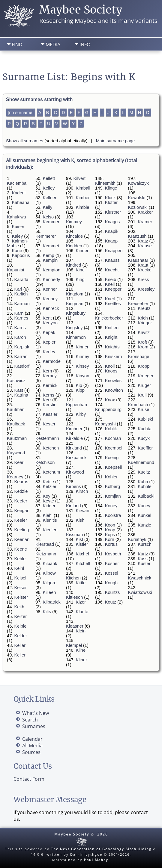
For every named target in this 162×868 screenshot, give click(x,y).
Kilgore (49, 583)
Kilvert (79, 178)
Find (17, 45)
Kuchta (145, 429)
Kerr (47, 400)
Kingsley (74, 328)
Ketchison (45, 462)
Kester (49, 424)
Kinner (82, 347)
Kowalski (137, 198)
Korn (110, 539)
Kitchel (82, 554)
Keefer (21, 501)
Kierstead (45, 544)
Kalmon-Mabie (18, 243)
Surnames (34, 726)
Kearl (19, 462)
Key (46, 496)
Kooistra (113, 515)
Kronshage (139, 357)
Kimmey (74, 222)
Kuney (144, 506)
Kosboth (113, 554)
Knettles (113, 304)
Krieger (145, 323)
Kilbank (50, 564)
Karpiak (22, 347)
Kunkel (144, 515)
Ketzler (49, 487)
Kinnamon (76, 337)
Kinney (83, 357)
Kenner (50, 289)
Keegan (22, 511)
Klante (82, 612)
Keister (21, 597)
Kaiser (18, 227)
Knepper (113, 289)
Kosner (112, 564)
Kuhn (143, 482)
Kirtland (73, 506)
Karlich (21, 294)
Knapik (112, 231)
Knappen (114, 251)
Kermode (51, 361)
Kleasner (75, 626)
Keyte (48, 501)
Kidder (49, 506)
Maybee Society (81, 10)
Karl (18, 289)
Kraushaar (138, 260)
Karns (20, 328)
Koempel (114, 448)
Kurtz (143, 554)
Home (16, 60)
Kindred (74, 265)
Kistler (82, 544)
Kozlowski (138, 207)
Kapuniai (15, 270)
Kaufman (16, 409)
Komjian (113, 496)
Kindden (74, 246)
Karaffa (21, 280)
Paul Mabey (96, 860)
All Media (32, 746)
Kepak (49, 332)
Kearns (21, 482)
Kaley (17, 236)
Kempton (51, 270)
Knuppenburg (108, 409)
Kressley (146, 289)
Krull (142, 395)
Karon (20, 337)
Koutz (111, 602)
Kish (80, 520)
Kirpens (73, 487)
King (80, 280)
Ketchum (51, 472)
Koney (111, 506)
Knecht (112, 270)
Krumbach (138, 405)
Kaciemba (17, 183)
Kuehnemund (141, 462)
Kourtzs (112, 592)
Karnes (21, 318)
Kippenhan (76, 405)
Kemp (48, 255)
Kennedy (51, 280)
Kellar (20, 645)
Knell (110, 284)
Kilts (47, 612)
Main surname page (115, 141)
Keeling (22, 530)
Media (53, 45)
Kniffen (112, 328)
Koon (110, 525)
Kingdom (75, 294)
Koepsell (113, 467)
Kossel (112, 573)
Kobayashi (105, 424)
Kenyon (50, 323)
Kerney (49, 376)
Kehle (20, 559)
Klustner (113, 212)
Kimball (83, 188)
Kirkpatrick (76, 458)
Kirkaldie (74, 438)
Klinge (111, 188)
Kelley (49, 188)
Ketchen (51, 448)
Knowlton (114, 390)
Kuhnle (145, 487)
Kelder (21, 636)
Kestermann (47, 438)
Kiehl (48, 515)
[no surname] (21, 113)
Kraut (143, 265)
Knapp (111, 241)
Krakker (145, 212)
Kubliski (145, 419)
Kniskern (114, 357)
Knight (111, 337)
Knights (112, 347)
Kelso (48, 217)
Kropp (144, 366)
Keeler (21, 520)
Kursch (145, 544)
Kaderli (19, 193)
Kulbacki (146, 496)
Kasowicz (16, 381)
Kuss (143, 559)
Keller (20, 655)
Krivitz (144, 332)
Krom (143, 347)
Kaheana (21, 202)
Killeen (49, 592)
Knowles (113, 381)
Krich (143, 318)
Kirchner (74, 429)
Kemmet (51, 246)
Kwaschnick (140, 578)
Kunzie (144, 525)
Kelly (47, 207)
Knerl (110, 299)
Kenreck (51, 308)
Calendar (32, 739)
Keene (21, 549)
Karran (21, 357)
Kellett (49, 178)
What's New (36, 713)
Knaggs (112, 222)
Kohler (111, 477)
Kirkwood (75, 472)
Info (85, 45)
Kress (143, 280)
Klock (110, 198)
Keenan (22, 539)
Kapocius (21, 255)
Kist (79, 539)
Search (47, 60)
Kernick (50, 385)
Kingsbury (76, 313)
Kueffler (145, 448)
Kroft (142, 342)
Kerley (49, 352)
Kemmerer (46, 236)
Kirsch (82, 491)
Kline (81, 650)
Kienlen (50, 530)
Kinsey (82, 366)
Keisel (20, 578)
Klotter (111, 202)
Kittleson (74, 597)
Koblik (111, 429)
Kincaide (74, 236)
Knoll (110, 366)
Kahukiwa (16, 217)
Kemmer (51, 222)
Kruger (144, 385)
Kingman (75, 304)
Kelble (21, 626)
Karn (19, 313)
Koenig (112, 458)
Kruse (143, 409)
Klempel (74, 645)
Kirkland (74, 448)
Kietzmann (46, 554)
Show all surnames (25, 141)
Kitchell (83, 564)
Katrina (21, 395)
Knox (110, 400)
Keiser (21, 588)
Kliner (81, 660)
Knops (111, 371)
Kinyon (83, 376)
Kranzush (137, 236)
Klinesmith (105, 183)
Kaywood (16, 453)
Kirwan (83, 511)
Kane (17, 251)
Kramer (145, 222)
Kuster (144, 564)
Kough (111, 583)
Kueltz (144, 472)
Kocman (113, 438)
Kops (110, 535)
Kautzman (17, 438)
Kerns (48, 395)
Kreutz (144, 308)
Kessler (50, 414)
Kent (47, 318)
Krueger (145, 376)
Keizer (21, 616)
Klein (81, 631)
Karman (22, 304)
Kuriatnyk (137, 539)
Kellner (49, 198)
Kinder (82, 251)
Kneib (111, 280)
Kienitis (50, 520)
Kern (47, 371)
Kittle (81, 583)
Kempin (50, 260)
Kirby (81, 414)
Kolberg (113, 487)
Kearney (15, 477)
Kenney (50, 299)
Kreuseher (138, 304)
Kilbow (49, 573)
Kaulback (16, 424)
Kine (80, 270)
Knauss (112, 260)
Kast (19, 390)
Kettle (48, 482)
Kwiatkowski (140, 592)
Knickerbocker (109, 318)
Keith (19, 607)
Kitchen (73, 578)
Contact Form (29, 779)
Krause (145, 246)
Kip (79, 385)
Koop (110, 530)
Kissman (74, 535)
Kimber (83, 198)
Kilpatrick (51, 602)
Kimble (83, 207)
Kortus (111, 544)
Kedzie (21, 491)
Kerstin (49, 405)
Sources (31, 752)
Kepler (49, 342)
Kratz (143, 241)
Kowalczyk (138, 183)
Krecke (145, 270)
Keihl (19, 568)
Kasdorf (22, 366)
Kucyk (144, 438)
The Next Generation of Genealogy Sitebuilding (101, 849)
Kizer (81, 602)
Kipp (80, 390)
